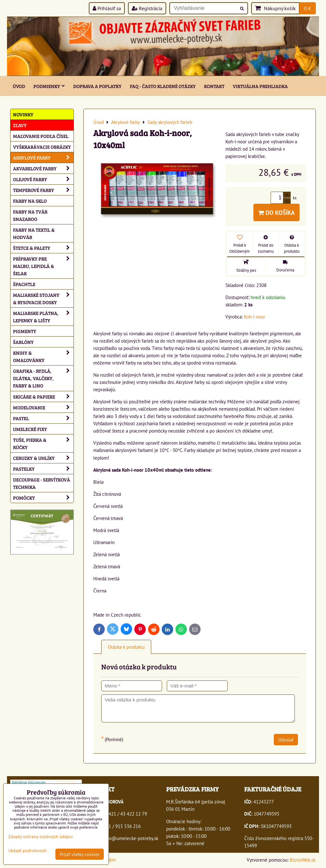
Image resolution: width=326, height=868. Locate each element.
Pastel (43, 418)
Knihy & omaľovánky (43, 356)
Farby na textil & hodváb (34, 233)
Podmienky (49, 86)
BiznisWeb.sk (303, 860)
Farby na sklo (30, 201)
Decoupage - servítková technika (42, 483)
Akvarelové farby (43, 168)
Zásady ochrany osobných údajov (41, 836)
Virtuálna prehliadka (260, 86)
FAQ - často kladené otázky (163, 86)
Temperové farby (43, 190)
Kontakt (214, 86)
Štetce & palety (43, 248)
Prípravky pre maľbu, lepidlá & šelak (43, 266)
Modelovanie (43, 407)
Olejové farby (43, 179)
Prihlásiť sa (107, 8)
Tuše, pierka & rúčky (43, 443)
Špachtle (24, 284)
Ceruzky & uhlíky (43, 458)
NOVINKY (23, 114)
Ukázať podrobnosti (28, 851)
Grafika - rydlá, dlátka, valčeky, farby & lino (43, 378)
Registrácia (147, 8)
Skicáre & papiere (43, 396)
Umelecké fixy (30, 429)
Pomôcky (43, 498)
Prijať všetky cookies (80, 854)
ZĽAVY (20, 125)
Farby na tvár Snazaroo (30, 215)
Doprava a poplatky (97, 86)
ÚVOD (19, 86)
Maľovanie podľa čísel (41, 136)
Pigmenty (25, 331)
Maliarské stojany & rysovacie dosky (43, 298)
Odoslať (286, 740)
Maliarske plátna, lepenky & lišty (43, 317)
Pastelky (43, 469)
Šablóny (23, 342)
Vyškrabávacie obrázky (42, 147)
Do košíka (276, 212)
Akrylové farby (43, 157)
